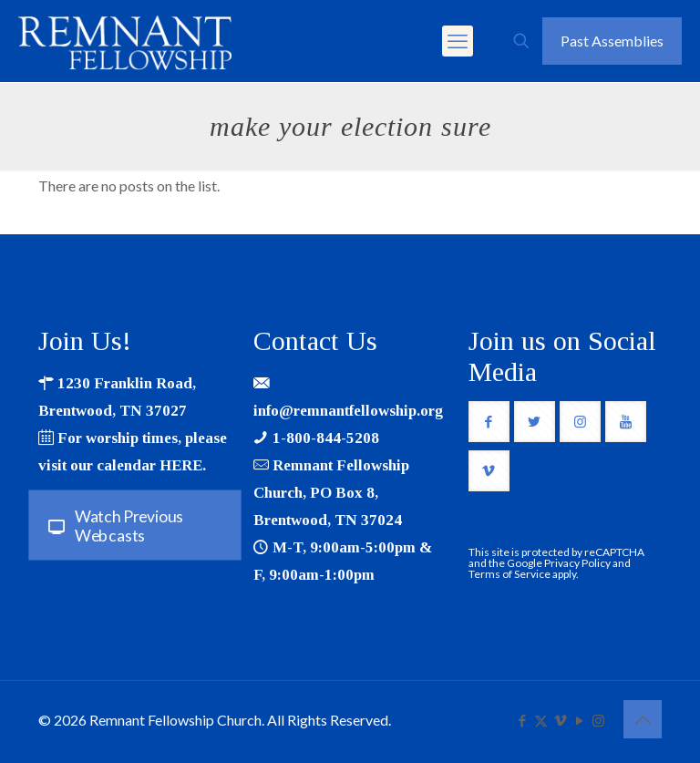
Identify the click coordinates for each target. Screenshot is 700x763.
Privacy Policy (577, 563)
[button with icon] (489, 422)
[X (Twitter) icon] (541, 720)
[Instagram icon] (598, 720)
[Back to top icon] (643, 719)
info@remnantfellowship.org (348, 411)
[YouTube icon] (579, 720)
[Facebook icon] (522, 720)
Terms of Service (510, 574)
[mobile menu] (458, 41)
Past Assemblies (612, 41)
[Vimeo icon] (560, 720)
